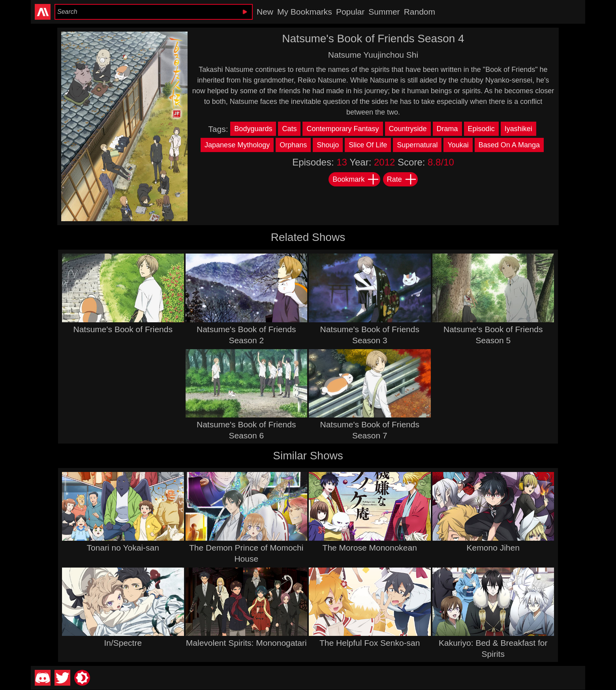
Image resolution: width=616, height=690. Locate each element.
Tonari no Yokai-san (123, 548)
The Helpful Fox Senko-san (370, 643)
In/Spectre (123, 643)
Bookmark (356, 179)
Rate (402, 179)
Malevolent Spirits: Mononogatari (246, 643)
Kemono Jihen (493, 548)
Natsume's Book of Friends (123, 329)
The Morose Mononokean (370, 548)
